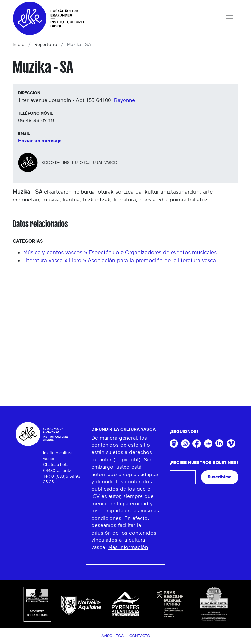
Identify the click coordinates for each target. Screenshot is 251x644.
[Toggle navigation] (229, 18)
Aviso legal (113, 636)
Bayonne (125, 100)
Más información (128, 547)
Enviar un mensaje (40, 141)
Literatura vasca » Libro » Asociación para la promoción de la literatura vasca (120, 260)
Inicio (19, 45)
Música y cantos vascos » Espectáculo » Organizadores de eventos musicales (120, 253)
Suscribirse (220, 477)
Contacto (140, 636)
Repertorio (46, 45)
